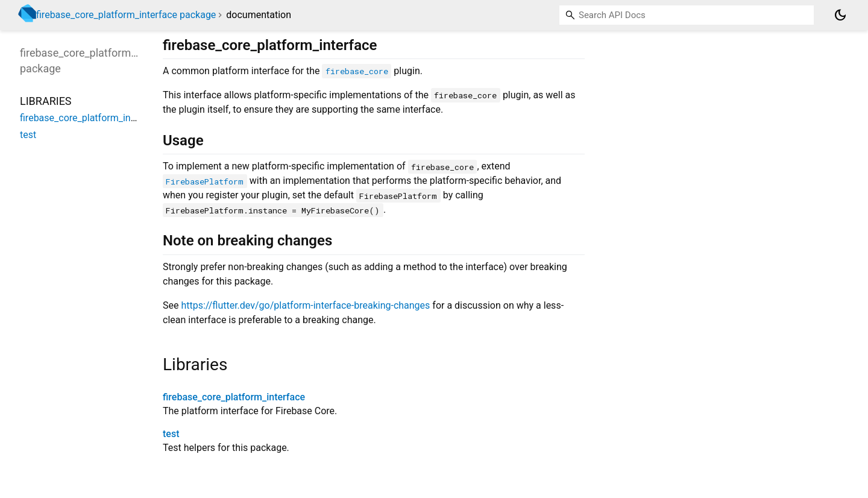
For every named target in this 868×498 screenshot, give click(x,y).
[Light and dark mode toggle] (840, 15)
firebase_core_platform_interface (234, 397)
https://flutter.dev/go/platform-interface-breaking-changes (305, 305)
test (171, 434)
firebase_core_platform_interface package (126, 15)
